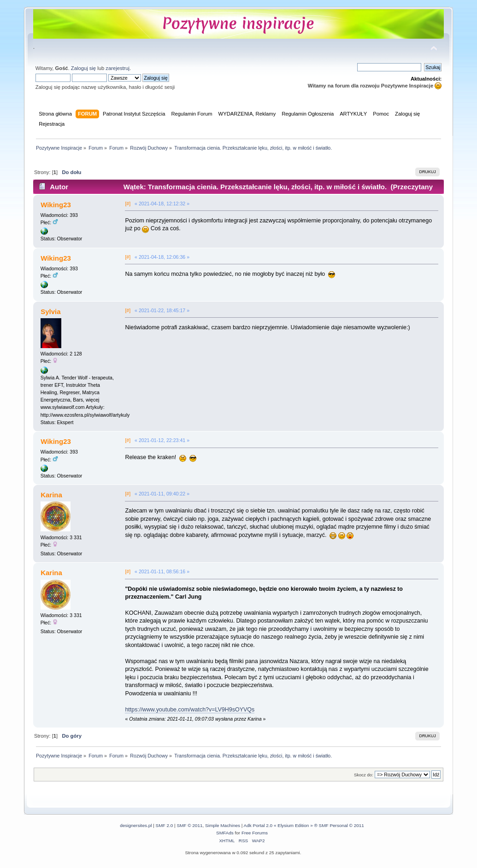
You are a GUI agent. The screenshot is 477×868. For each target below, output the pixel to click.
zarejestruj (118, 68)
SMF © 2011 (189, 825)
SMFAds (225, 833)
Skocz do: (364, 775)
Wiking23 (56, 205)
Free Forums (255, 833)
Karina (51, 495)
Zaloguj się (83, 68)
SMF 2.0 (165, 825)
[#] (128, 204)
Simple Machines (223, 825)
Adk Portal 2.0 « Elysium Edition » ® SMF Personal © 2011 (304, 825)
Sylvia (50, 312)
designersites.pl (136, 825)
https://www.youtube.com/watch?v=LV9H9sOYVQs (190, 710)
